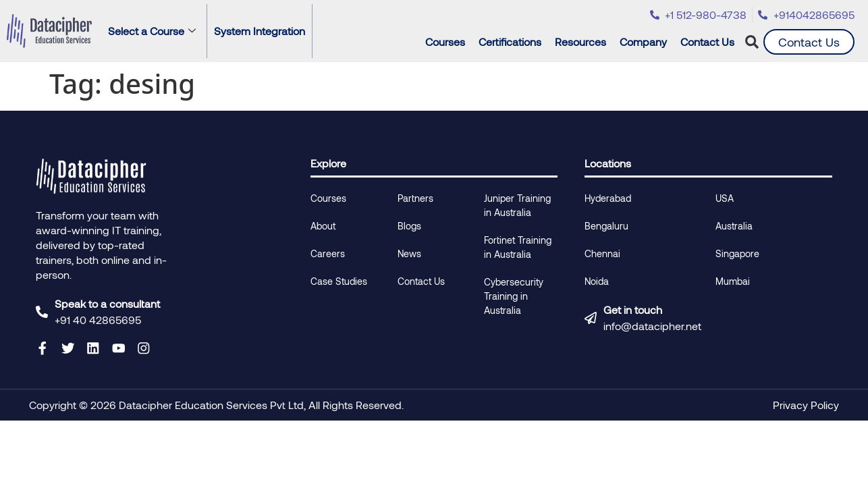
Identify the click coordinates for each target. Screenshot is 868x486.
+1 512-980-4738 (706, 15)
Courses (449, 42)
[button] (752, 42)
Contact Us (707, 42)
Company (647, 42)
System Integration (260, 31)
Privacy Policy (806, 405)
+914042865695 (814, 15)
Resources (584, 42)
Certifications (513, 42)
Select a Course (152, 31)
